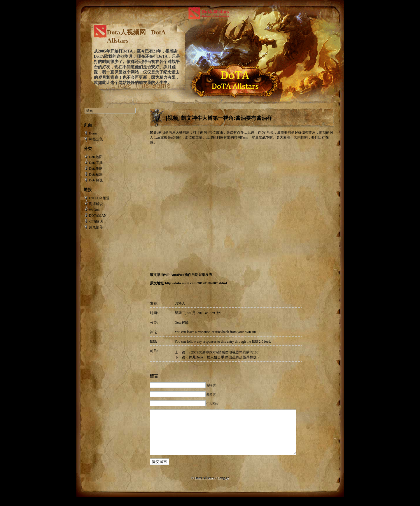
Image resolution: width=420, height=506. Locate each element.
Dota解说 (182, 323)
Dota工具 (96, 163)
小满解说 (96, 221)
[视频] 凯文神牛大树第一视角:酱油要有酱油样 (219, 118)
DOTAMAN (98, 216)
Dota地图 (96, 157)
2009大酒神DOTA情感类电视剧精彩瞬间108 (225, 352)
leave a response (198, 332)
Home (93, 133)
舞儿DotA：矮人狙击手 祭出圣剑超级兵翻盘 (223, 357)
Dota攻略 (96, 169)
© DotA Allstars (203, 487)
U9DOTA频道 (99, 198)
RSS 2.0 (257, 342)
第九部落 (96, 227)
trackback (222, 332)
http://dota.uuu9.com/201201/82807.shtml (196, 283)
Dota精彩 (96, 174)
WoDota (95, 210)
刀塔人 (180, 303)
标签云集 (96, 139)
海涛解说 (96, 204)
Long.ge (223, 487)
